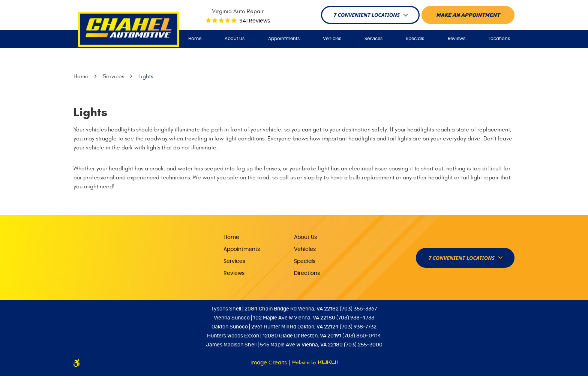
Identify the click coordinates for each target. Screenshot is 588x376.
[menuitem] (195, 39)
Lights (146, 76)
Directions (307, 273)
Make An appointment (468, 15)
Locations (499, 39)
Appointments (284, 39)
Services (373, 39)
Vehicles (332, 39)
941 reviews (255, 21)
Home (195, 39)
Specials (415, 39)
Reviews (457, 39)
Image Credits (269, 363)
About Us (235, 39)
